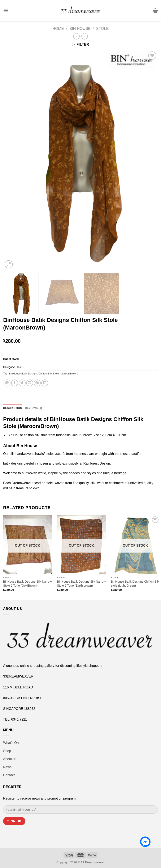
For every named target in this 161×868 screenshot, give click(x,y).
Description (13, 408)
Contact (9, 775)
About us (10, 759)
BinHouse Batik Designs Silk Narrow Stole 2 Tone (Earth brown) (81, 584)
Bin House (80, 28)
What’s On (11, 743)
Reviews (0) (33, 408)
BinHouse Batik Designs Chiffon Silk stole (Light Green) (135, 584)
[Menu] (6, 10)
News (7, 767)
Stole (103, 28)
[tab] (13, 408)
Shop (7, 751)
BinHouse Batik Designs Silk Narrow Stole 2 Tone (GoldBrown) (27, 584)
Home (58, 28)
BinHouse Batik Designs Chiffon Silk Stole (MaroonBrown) (44, 374)
